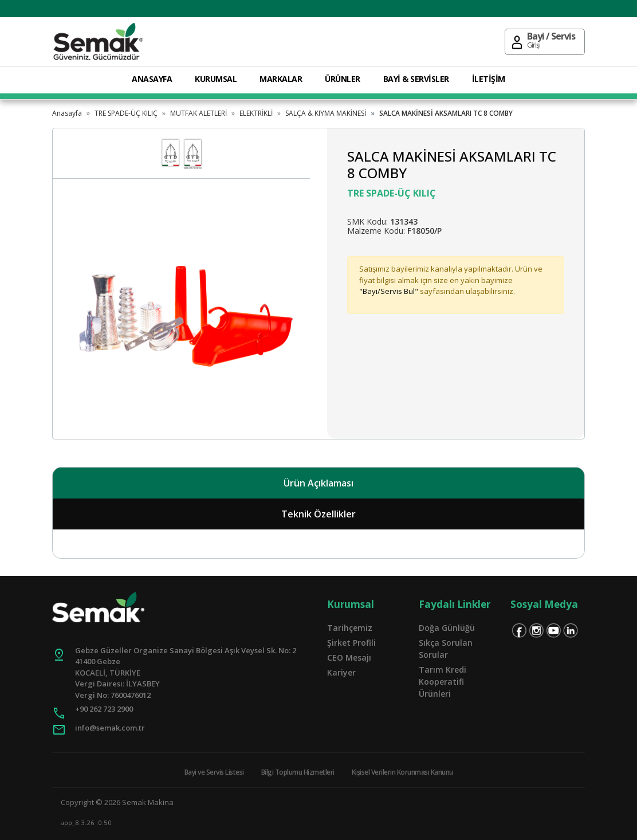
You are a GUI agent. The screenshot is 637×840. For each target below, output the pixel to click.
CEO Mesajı (349, 658)
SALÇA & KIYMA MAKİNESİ (326, 113)
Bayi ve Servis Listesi (214, 772)
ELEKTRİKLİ (256, 113)
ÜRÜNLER (343, 79)
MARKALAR (281, 79)
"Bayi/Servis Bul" (389, 291)
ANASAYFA (152, 79)
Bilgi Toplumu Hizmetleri (298, 772)
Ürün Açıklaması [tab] (318, 483)
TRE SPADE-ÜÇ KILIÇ (126, 113)
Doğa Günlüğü (447, 628)
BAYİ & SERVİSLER (416, 79)
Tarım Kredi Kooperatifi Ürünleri (443, 682)
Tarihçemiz (350, 628)
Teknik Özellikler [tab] (318, 514)
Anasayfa (67, 113)
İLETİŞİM (489, 79)
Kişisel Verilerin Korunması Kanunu (402, 772)
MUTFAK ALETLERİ (198, 113)
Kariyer (341, 672)
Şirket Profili (351, 643)
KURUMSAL (216, 79)
